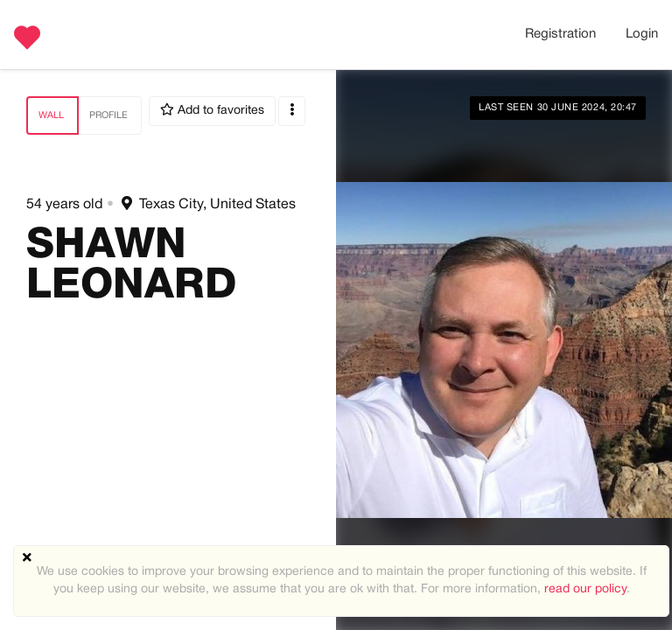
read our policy (585, 589)
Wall (51, 115)
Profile (108, 115)
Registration (560, 34)
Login (642, 34)
